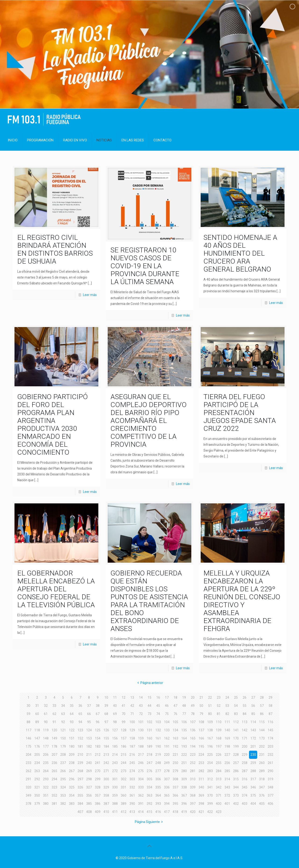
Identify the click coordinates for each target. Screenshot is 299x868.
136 (193, 730)
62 (54, 714)
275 (141, 771)
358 (106, 795)
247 (149, 763)
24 (227, 697)
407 (80, 812)
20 (193, 697)
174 (271, 738)
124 (89, 730)
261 (271, 763)
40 (115, 706)
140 (227, 730)
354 (72, 795)
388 (115, 804)
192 (175, 746)
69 (115, 714)
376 (262, 795)
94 (80, 722)
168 (219, 738)
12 (124, 697)
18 (175, 697)
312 (210, 779)
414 (141, 812)
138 (210, 730)
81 (219, 714)
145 (271, 730)
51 (210, 706)
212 (98, 755)
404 (253, 804)
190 (158, 746)
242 (106, 763)
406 (271, 804)
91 (54, 722)
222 (184, 755)
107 (193, 722)
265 (54, 771)
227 (227, 755)
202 (262, 746)
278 (167, 771)
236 (54, 763)
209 (72, 755)
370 (210, 795)
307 (167, 779)
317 (253, 779)
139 (219, 730)
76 (175, 714)
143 (253, 730)
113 (245, 722)
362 (141, 795)
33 (54, 706)
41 (124, 706)
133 (167, 730)
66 (89, 714)
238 (72, 763)
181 (80, 746)
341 (210, 787)
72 (141, 714)
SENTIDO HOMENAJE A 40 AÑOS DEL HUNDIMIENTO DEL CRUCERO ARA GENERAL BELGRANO (240, 253)
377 (271, 795)
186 (124, 746)
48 (184, 706)
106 (184, 722)
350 (37, 795)
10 (106, 697)
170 (236, 738)
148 (46, 738)
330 (115, 787)
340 (201, 787)
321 (37, 787)
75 (167, 714)
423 (219, 812)
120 (54, 730)
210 (80, 755)
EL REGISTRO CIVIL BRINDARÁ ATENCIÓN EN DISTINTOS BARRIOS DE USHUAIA (55, 249)
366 (175, 795)
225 (210, 755)
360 (124, 795)
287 (245, 771)
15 (149, 697)
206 (46, 755)
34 (63, 706)
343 (227, 787)
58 (271, 706)
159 (141, 738)
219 (158, 755)
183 (98, 746)
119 (46, 730)
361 (132, 795)
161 (158, 738)
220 (167, 755)
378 (28, 804)
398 (201, 804)
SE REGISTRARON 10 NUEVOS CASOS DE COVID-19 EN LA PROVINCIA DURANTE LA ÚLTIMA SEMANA (145, 266)
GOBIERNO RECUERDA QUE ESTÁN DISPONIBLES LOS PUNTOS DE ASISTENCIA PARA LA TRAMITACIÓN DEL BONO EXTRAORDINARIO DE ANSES (149, 601)
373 (236, 795)
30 (28, 706)
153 (89, 738)
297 (80, 779)
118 (37, 730)
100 (132, 722)
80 (210, 714)
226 (219, 755)
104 (167, 722)
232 (271, 755)
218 (149, 755)
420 (193, 812)
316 (245, 779)
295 (63, 779)
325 (72, 787)
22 (210, 697)
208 (63, 755)
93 (72, 722)
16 (158, 697)
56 (253, 706)
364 (158, 795)
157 (124, 738)
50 (201, 706)
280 (184, 771)
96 (98, 722)
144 (262, 730)
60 (37, 714)
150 (63, 738)
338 (184, 787)
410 (106, 812)
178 (54, 746)
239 (80, 763)
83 (236, 714)
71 (132, 714)
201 (253, 746)
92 (63, 722)
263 (37, 771)
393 (158, 804)
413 (132, 812)
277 (158, 771)
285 (227, 771)
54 (236, 706)
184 (106, 746)
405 (262, 804)
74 (158, 714)
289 (262, 771)
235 (46, 763)
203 (271, 746)
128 (124, 730)
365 (167, 795)
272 (115, 771)
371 (219, 795)
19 (184, 697)
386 (98, 804)
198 (227, 746)
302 (124, 779)
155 (106, 738)
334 (149, 787)
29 (271, 697)
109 (210, 722)
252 (193, 763)
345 (245, 787)
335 (158, 787)
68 (106, 714)
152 (80, 738)
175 (28, 746)
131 (149, 730)
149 (54, 738)
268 (80, 771)
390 (132, 804)
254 (210, 763)
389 (124, 804)
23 (219, 697)
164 (184, 738)
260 (262, 763)
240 (89, 763)
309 (184, 779)
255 (219, 763)
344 (236, 787)
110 (219, 722)
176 (37, 746)
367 (184, 795)
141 (236, 730)
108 (201, 722)
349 (28, 795)
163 (175, 738)
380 (46, 804)
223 (193, 755)
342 (219, 787)
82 (227, 714)
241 (98, 763)
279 (175, 771)
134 (175, 730)
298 (89, 779)
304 (141, 779)
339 (193, 787)
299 (98, 779)
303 (132, 779)
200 (245, 746)
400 (219, 804)
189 (149, 746)
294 (54, 779)
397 (193, 804)
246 (141, 763)
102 (149, 722)
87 (271, 714)
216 (132, 755)
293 (46, 779)
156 (115, 738)
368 (193, 795)
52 (219, 706)
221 (175, 755)
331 (124, 787)
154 (98, 738)
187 (132, 746)
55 (245, 706)
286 (236, 771)
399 (210, 804)
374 (245, 795)
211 (89, 755)
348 (271, 787)
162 (167, 738)
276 (149, 771)
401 (227, 804)
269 (89, 771)
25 (236, 697)
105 (175, 722)
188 (141, 746)
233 (28, 763)
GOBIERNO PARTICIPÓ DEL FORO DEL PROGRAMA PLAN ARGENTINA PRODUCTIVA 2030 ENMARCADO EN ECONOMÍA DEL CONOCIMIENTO (53, 424)
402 (236, 804)
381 (54, 804)
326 (80, 787)
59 (28, 714)
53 (227, 706)
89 (37, 722)
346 (253, 787)
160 (149, 738)
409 (98, 812)
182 (89, 746)
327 (89, 787)
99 (124, 722)
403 (245, 804)
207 (54, 755)
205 (37, 755)
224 (201, 755)
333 (141, 787)
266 (63, 771)
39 (106, 706)
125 (98, 730)
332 (132, 787)
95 (89, 722)
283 (210, 771)
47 (175, 706)
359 (115, 795)
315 (236, 779)
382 (63, 804)
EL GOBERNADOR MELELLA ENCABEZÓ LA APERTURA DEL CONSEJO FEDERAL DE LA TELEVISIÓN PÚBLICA (56, 589)
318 (262, 779)
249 (167, 763)
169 (227, 738)
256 (227, 763)
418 (175, 812)
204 (28, 755)
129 (132, 730)
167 (210, 738)
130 (141, 730)
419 (184, 812)
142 (245, 730)
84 (245, 714)
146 (28, 738)
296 (72, 779)
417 (167, 812)
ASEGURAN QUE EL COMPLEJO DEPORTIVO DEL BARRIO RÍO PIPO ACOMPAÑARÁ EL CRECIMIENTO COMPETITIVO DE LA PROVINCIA (149, 420)
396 (184, 804)
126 (106, 730)
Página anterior (150, 683)
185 (115, 746)
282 (201, 771)
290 (271, 771)
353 (63, 795)
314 (227, 779)
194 (193, 746)
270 (98, 771)
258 (245, 763)
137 (201, 730)
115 (262, 722)
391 (141, 804)
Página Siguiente (150, 822)
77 (184, 714)
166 (201, 738)
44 (149, 706)
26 (245, 697)
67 (98, 714)
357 (98, 795)
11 (115, 697)
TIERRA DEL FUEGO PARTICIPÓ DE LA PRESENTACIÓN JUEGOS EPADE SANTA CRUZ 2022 (240, 413)
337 (175, 787)
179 (63, 746)
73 (149, 714)
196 (210, 746)
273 (124, 771)
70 (124, 714)
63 (63, 714)
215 (124, 755)
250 (175, 763)
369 (201, 795)
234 (37, 763)
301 (115, 779)
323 (54, 787)
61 (46, 714)
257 (236, 763)
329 (106, 787)
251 (184, 763)
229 (245, 755)
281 (193, 771)
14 (141, 697)
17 (167, 697)
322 (46, 787)
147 (37, 738)
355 (80, 795)
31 (37, 706)
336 (167, 787)
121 (63, 730)
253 (201, 763)
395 (175, 804)
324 (63, 787)
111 (227, 722)
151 (72, 738)
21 (201, 697)
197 (219, 746)
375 (253, 795)
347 (262, 787)
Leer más (90, 295)
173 (262, 738)
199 (236, 746)
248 (158, 763)
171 (245, 738)
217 (141, 755)
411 (115, 812)
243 (115, 763)
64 (72, 714)
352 (54, 795)
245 (132, 763)
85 (253, 714)
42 (132, 706)
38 (98, 706)
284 (219, 771)
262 (28, 771)
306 (158, 779)
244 (124, 763)
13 (132, 697)
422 (210, 812)
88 (28, 722)
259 (253, 763)
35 (72, 706)
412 (124, 812)
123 (80, 730)
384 (80, 804)
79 (201, 714)
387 (106, 804)
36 (80, 706)
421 (201, 812)
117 (28, 730)
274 (132, 771)
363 (149, 795)
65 (80, 714)
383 (72, 804)
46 (167, 706)
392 (149, 804)
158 (132, 738)
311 (201, 779)
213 (106, 755)
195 (201, 746)
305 (149, 779)
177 (46, 746)
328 (98, 787)
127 (115, 730)
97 (106, 722)
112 (236, 722)
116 (271, 722)
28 (262, 697)
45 (158, 706)
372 (227, 795)
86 (262, 714)
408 (89, 812)
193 (184, 746)
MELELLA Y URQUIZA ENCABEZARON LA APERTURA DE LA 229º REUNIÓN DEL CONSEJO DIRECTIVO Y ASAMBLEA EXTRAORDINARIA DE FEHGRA (242, 601)
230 (253, 755)
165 (193, 738)
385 (89, 804)
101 (141, 722)
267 (72, 771)
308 (175, 779)
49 (193, 706)
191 (167, 746)
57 (262, 706)
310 (193, 779)
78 (193, 714)
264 (46, 771)
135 (184, 730)
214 (115, 755)
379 (37, 804)
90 (46, 722)
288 (253, 771)
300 (106, 779)
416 (158, 812)
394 (167, 804)
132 (158, 730)
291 (28, 779)
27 (253, 697)
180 (72, 746)
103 (158, 722)
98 (115, 722)
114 (253, 722)
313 (219, 779)
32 (46, 706)
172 (253, 738)
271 (106, 771)
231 (262, 755)
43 (141, 706)
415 (149, 812)
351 (46, 795)
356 (89, 795)
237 (63, 763)
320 (28, 787)
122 (72, 730)
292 (37, 779)
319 (271, 779)
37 (89, 706)
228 (236, 755)
